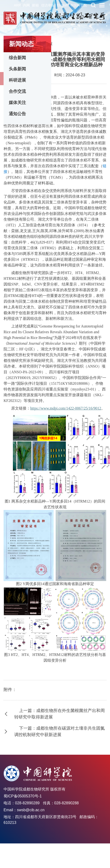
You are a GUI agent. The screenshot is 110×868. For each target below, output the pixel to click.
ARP (17, 5)
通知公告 (17, 114)
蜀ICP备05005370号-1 (23, 796)
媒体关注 (17, 103)
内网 (26, 5)
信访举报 (48, 5)
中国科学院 (79, 5)
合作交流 (17, 91)
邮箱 (35, 5)
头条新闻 (17, 69)
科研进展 (17, 80)
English (62, 5)
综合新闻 (17, 58)
